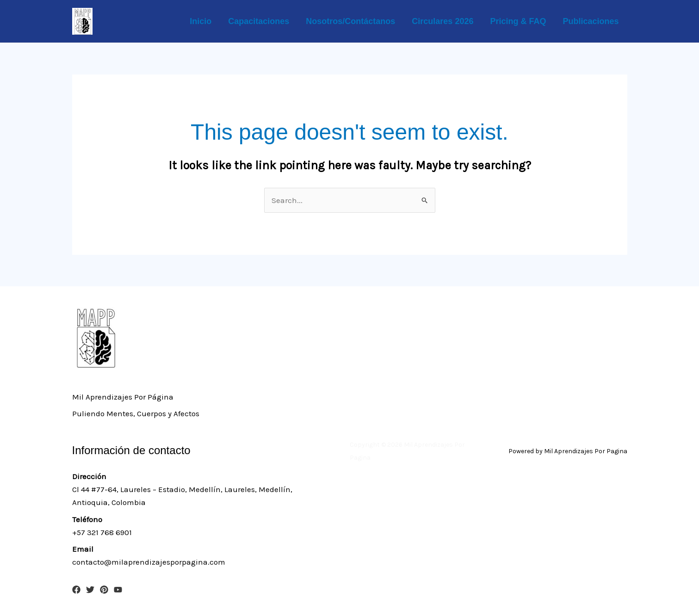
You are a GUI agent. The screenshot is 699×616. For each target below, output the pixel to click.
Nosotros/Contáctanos (350, 21)
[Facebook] (76, 590)
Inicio (201, 21)
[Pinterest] (104, 590)
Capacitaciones (259, 21)
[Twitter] (90, 590)
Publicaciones (591, 21)
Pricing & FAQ (518, 21)
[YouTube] (118, 590)
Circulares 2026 (442, 21)
